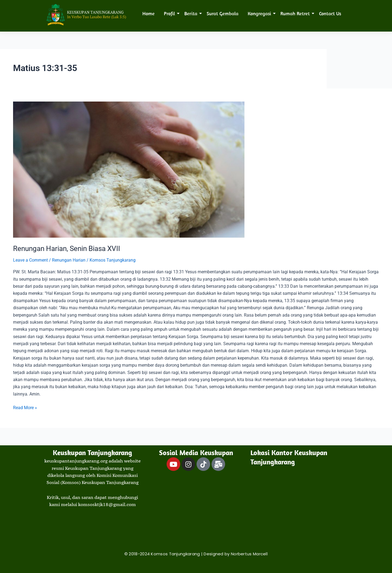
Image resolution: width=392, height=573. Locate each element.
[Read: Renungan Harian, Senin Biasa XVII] (196, 170)
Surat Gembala (223, 13)
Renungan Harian (69, 260)
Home (148, 13)
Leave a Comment (30, 260)
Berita (192, 13)
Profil (170, 13)
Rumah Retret (296, 13)
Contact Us (330, 13)
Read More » (25, 407)
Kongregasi (260, 13)
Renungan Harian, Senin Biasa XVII (67, 249)
